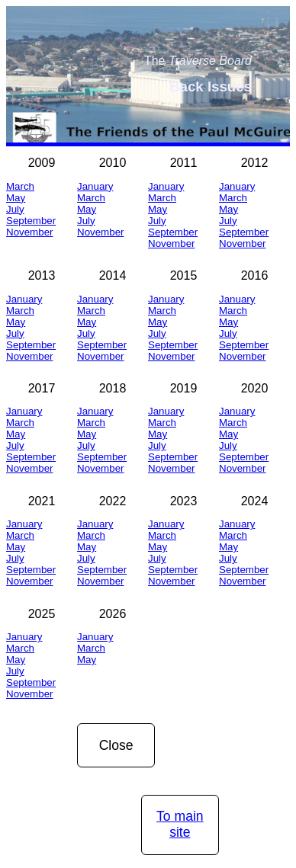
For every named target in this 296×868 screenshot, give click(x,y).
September (31, 221)
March (20, 186)
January (95, 186)
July (15, 209)
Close (116, 745)
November (29, 232)
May (16, 198)
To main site (180, 824)
